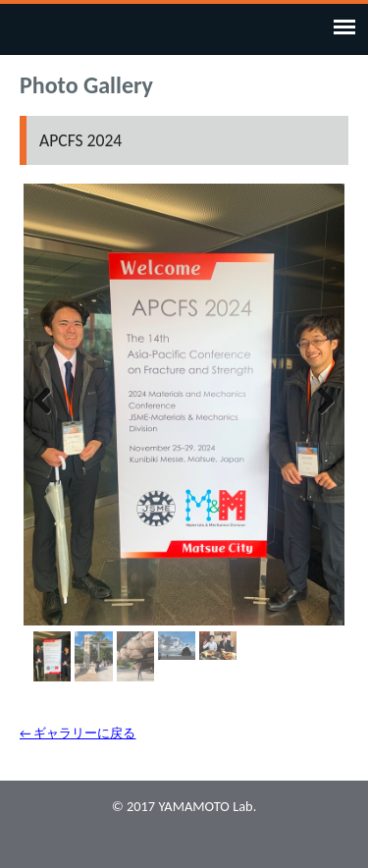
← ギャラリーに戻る (78, 733)
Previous (53, 400)
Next (315, 400)
